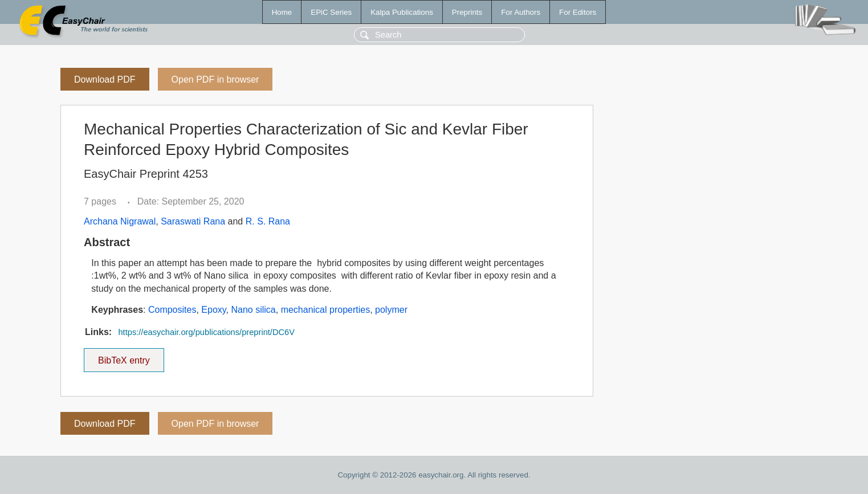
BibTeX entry (124, 357)
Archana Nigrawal (120, 221)
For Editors (578, 12)
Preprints (467, 12)
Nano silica (253, 310)
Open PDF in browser (215, 79)
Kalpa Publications (402, 12)
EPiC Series (331, 12)
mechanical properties (326, 310)
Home (282, 12)
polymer (391, 310)
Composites (172, 310)
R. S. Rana (268, 221)
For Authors (521, 12)
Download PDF (105, 79)
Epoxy (213, 310)
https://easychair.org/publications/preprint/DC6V (206, 332)
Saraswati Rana (193, 221)
